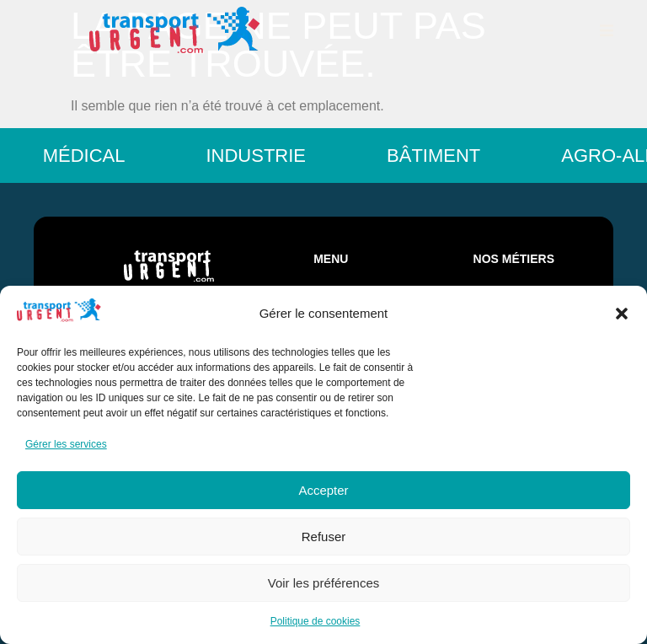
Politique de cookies (315, 621)
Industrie (266, 156)
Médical (94, 156)
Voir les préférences (324, 583)
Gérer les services (66, 444)
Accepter (323, 490)
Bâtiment (444, 156)
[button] (622, 314)
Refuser (324, 537)
